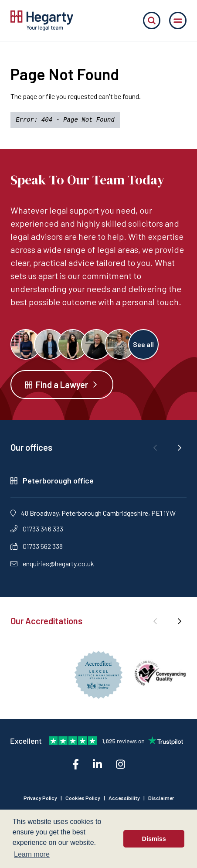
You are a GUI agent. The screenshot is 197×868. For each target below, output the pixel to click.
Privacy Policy (40, 798)
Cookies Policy (83, 798)
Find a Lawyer (62, 385)
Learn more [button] (32, 854)
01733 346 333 (37, 529)
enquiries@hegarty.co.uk (52, 563)
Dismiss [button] (154, 839)
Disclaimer (161, 798)
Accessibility (124, 798)
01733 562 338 (37, 546)
